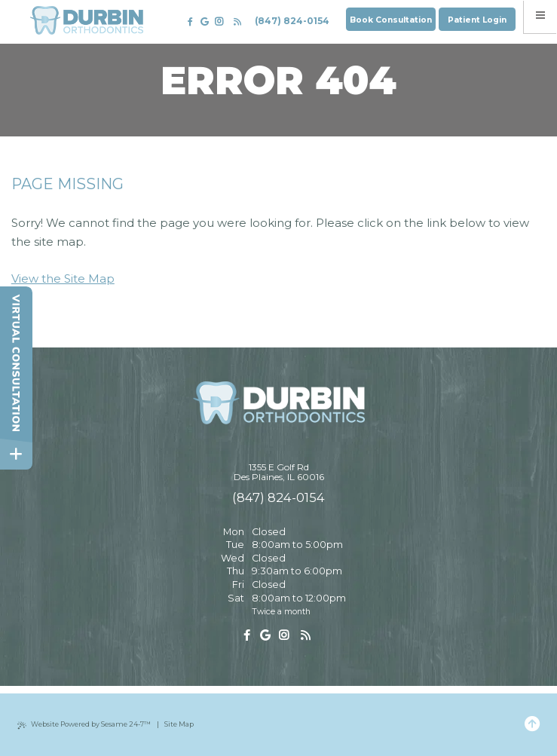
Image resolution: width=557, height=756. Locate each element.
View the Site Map (63, 279)
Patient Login (477, 20)
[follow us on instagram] (219, 22)
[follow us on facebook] (191, 22)
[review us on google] (204, 22)
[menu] (541, 17)
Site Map (179, 724)
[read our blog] (237, 22)
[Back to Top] (532, 725)
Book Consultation (391, 20)
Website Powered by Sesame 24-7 (84, 724)
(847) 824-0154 (292, 21)
